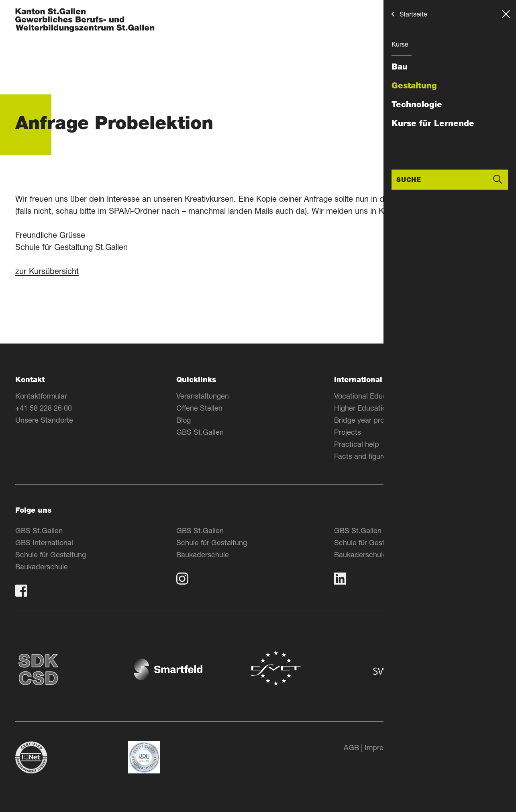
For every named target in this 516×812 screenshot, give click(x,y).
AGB (351, 747)
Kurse (400, 44)
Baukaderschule (42, 567)
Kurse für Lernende (433, 123)
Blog (184, 420)
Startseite (413, 14)
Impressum (383, 747)
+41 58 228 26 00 (44, 408)
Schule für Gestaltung (51, 554)
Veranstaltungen (203, 396)
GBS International (44, 542)
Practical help (357, 444)
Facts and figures (362, 456)
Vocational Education (368, 396)
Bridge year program (367, 420)
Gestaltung (414, 86)
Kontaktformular (41, 396)
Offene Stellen (199, 408)
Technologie (417, 104)
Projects (348, 432)
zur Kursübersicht (47, 271)
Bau (400, 67)
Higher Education (362, 408)
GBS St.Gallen (200, 432)
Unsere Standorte (44, 420)
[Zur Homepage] (85, 21)
